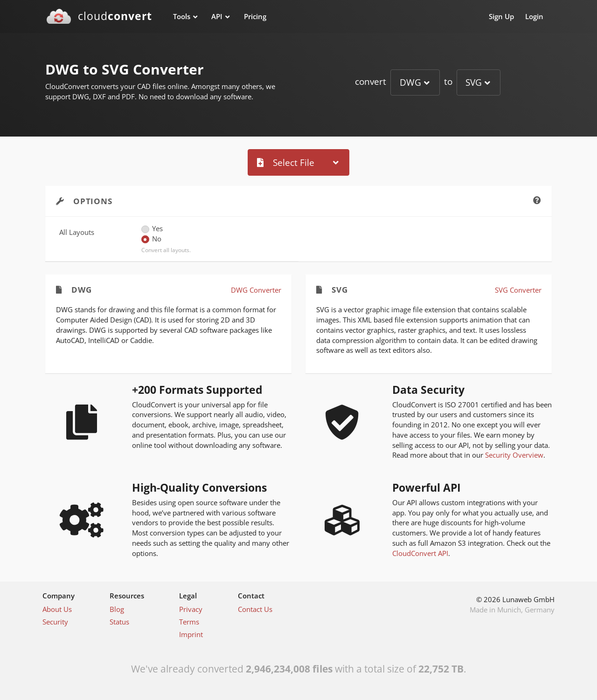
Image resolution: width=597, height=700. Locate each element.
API (217, 16)
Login (534, 16)
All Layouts (77, 232)
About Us (57, 609)
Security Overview (514, 455)
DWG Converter (256, 290)
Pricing (255, 16)
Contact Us (255, 609)
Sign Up (501, 16)
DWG (410, 82)
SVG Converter (518, 290)
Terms (189, 622)
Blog (117, 609)
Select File (286, 162)
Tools (182, 16)
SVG (474, 82)
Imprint (191, 634)
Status (119, 622)
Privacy (191, 609)
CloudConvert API (420, 553)
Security (55, 622)
